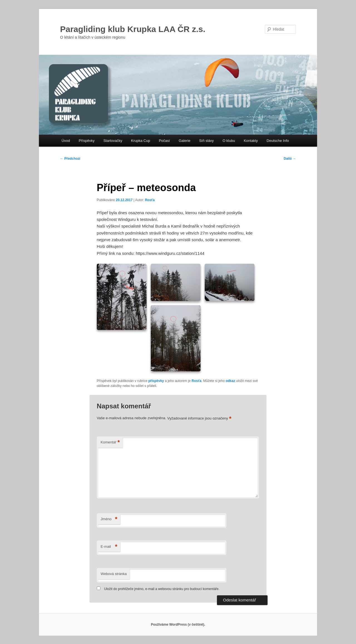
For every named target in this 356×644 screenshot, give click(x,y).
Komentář (110, 442)
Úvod (66, 141)
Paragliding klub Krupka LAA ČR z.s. (133, 29)
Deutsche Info (278, 141)
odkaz (230, 381)
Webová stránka (114, 574)
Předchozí (70, 159)
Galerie (184, 141)
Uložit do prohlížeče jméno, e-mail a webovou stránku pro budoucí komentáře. (162, 589)
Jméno (109, 519)
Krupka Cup (141, 141)
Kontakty (251, 141)
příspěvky (156, 381)
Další (290, 159)
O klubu (229, 141)
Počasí (164, 141)
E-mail (109, 547)
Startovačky (113, 141)
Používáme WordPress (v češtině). (178, 625)
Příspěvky (87, 141)
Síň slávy (207, 141)
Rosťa (150, 200)
